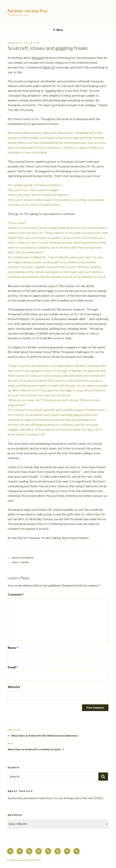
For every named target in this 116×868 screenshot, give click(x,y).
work (25, 562)
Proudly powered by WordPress (24, 860)
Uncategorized (23, 558)
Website (14, 687)
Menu (58, 30)
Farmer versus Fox (28, 11)
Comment (16, 595)
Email (13, 667)
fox (37, 43)
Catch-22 (48, 67)
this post (38, 58)
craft (16, 562)
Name (13, 648)
